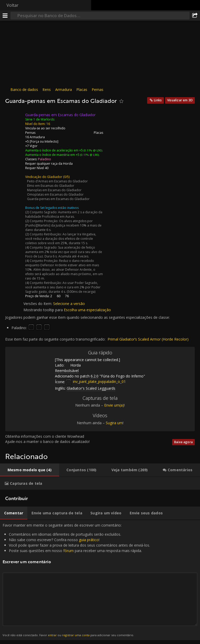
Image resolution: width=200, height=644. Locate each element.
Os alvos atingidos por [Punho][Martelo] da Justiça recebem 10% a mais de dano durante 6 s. (63, 225)
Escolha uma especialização (87, 310)
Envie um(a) (114, 405)
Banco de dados (24, 89)
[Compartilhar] (195, 16)
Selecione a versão (69, 304)
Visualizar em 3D (180, 100)
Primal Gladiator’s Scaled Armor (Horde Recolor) (148, 339)
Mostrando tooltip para (44, 310)
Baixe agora (183, 442)
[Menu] (5, 16)
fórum (68, 551)
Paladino (45, 159)
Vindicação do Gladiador (44, 177)
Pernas (98, 89)
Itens (47, 89)
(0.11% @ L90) (92, 150)
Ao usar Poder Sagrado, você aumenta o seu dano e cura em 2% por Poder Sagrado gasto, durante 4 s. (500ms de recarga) (63, 287)
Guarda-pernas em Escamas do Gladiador (58, 199)
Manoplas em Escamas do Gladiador (54, 190)
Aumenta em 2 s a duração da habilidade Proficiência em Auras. (64, 214)
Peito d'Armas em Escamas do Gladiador (57, 181)
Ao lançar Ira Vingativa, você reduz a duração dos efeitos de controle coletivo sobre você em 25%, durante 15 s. (61, 239)
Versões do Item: (38, 304)
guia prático (89, 540)
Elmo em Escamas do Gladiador (51, 186)
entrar (52, 635)
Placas (82, 89)
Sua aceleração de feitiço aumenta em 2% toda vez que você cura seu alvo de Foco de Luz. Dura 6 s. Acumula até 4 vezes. (64, 252)
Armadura (64, 89)
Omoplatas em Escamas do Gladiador (55, 194)
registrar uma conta (76, 635)
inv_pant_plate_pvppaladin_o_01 (95, 381)
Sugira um (114, 423)
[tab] (30, 470)
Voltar (12, 5)
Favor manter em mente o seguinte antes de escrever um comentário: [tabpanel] (100, 580)
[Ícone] (14, 119)
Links (158, 100)
